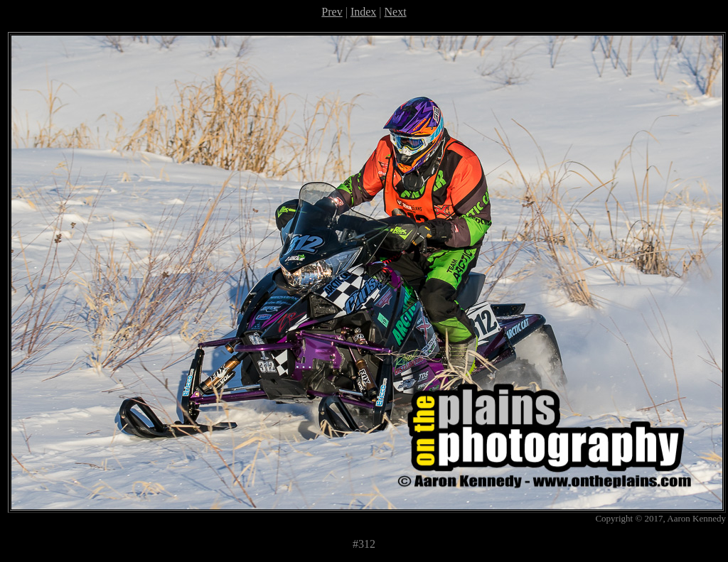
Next (396, 12)
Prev (332, 12)
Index (363, 12)
